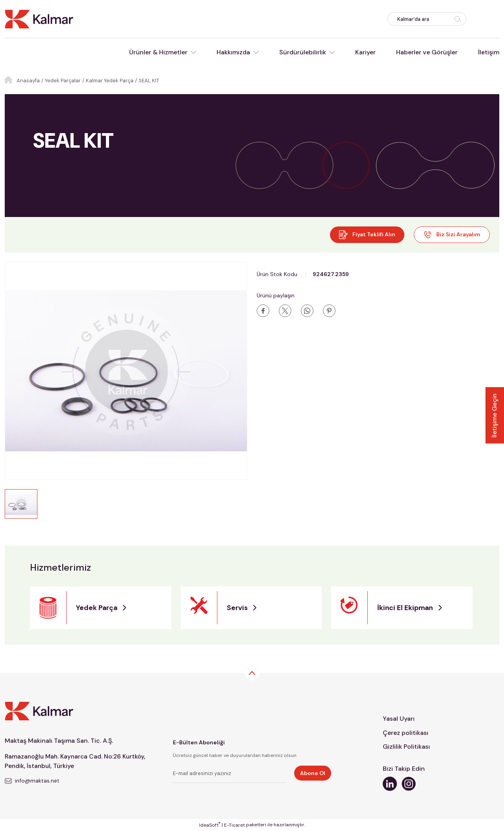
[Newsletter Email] (230, 775)
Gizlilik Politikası (406, 747)
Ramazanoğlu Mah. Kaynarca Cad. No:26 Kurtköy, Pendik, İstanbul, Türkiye (77, 761)
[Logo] (39, 19)
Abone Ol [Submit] (313, 773)
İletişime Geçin (494, 416)
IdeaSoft (210, 825)
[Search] (427, 19)
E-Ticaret (234, 825)
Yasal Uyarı (399, 719)
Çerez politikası (406, 733)
